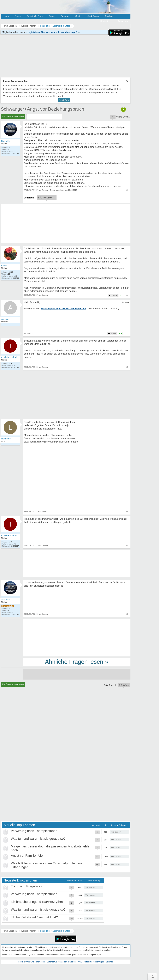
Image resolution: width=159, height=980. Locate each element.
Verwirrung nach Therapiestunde (34, 831)
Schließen (64, 100)
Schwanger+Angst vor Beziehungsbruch (42, 109)
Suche (52, 16)
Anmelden (123, 21)
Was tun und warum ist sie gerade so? (38, 839)
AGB (80, 962)
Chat (78, 16)
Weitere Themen (29, 931)
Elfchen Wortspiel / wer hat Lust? (34, 917)
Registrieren (106, 21)
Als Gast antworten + (13, 117)
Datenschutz (52, 962)
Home (6, 16)
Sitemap (110, 962)
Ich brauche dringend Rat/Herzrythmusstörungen (46, 902)
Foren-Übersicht (10, 931)
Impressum (40, 962)
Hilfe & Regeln (93, 16)
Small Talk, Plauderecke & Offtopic (56, 931)
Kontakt (21, 962)
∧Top (152, 977)
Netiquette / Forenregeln (94, 962)
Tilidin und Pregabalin (26, 886)
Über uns (30, 962)
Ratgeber (65, 16)
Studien (109, 16)
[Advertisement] (77, 637)
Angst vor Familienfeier (27, 856)
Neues (18, 16)
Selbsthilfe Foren (35, 16)
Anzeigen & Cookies (68, 962)
